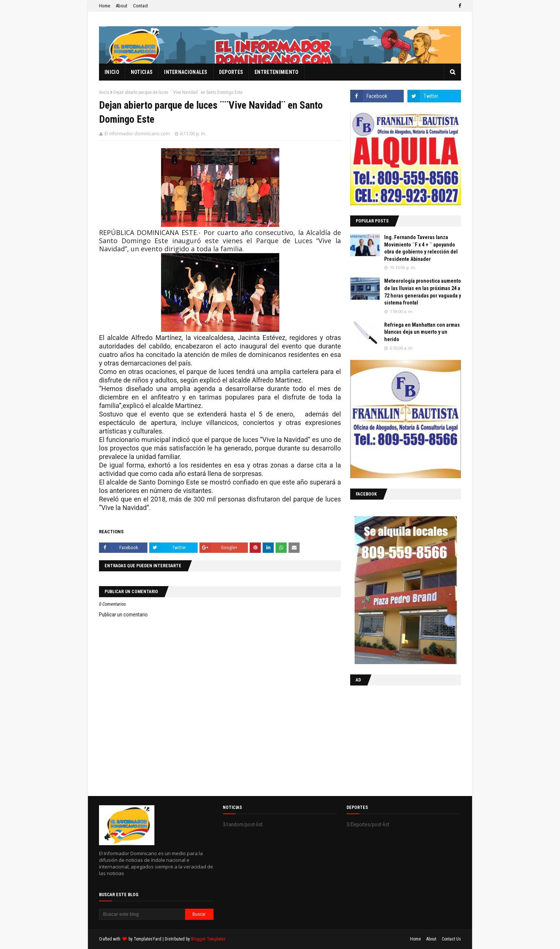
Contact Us (451, 939)
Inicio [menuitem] (112, 72)
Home (105, 6)
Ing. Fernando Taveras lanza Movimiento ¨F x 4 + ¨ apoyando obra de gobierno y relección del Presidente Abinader (421, 248)
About (122, 6)
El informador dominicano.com (137, 134)
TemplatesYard (148, 939)
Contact (141, 6)
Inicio (104, 92)
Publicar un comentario (123, 615)
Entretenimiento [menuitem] (277, 72)
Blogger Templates (208, 939)
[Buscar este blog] (142, 914)
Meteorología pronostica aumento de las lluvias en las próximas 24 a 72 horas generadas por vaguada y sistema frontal (423, 292)
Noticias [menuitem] (142, 72)
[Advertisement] (396, 739)
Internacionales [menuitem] (186, 72)
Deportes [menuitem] (231, 72)
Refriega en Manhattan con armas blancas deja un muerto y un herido (422, 332)
